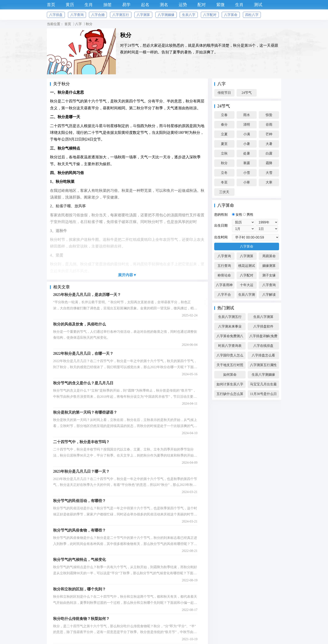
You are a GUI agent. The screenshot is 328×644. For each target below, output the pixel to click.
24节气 (247, 93)
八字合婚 (98, 15)
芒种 (269, 134)
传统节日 (224, 93)
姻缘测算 (269, 266)
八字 (78, 24)
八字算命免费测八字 (230, 337)
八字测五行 (121, 15)
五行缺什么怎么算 (230, 394)
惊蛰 (269, 115)
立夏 (224, 134)
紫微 (220, 5)
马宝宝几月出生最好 (263, 385)
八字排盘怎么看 (263, 355)
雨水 (247, 115)
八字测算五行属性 (263, 365)
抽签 (108, 5)
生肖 (89, 5)
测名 (164, 5)
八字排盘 (56, 15)
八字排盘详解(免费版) (263, 337)
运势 (183, 5)
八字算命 (231, 15)
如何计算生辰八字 (230, 384)
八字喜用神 (224, 285)
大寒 (269, 182)
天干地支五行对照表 (230, 366)
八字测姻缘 (166, 15)
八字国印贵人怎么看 (230, 356)
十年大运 (247, 285)
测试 (258, 5)
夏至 (224, 144)
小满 (247, 134)
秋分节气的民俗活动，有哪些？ (79, 501)
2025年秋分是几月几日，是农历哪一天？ (87, 295)
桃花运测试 (247, 266)
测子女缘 (269, 275)
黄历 (70, 5)
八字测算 (143, 15)
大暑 (269, 144)
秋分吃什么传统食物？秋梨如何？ (81, 619)
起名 (145, 5)
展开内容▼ (127, 275)
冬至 (224, 182)
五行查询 (224, 266)
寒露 (247, 163)
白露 (269, 153)
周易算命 (269, 256)
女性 (238, 215)
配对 (202, 5)
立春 (224, 115)
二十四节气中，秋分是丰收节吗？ (81, 442)
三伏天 (224, 192)
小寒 (247, 182)
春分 (224, 125)
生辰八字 (189, 15)
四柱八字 (252, 15)
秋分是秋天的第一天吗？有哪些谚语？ (85, 412)
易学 (126, 5)
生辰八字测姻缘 (263, 375)
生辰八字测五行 (230, 317)
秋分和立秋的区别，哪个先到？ (79, 589)
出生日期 (221, 225)
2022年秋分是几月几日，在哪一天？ (83, 354)
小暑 (247, 144)
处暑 (247, 153)
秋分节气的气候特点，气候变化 (79, 560)
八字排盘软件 (263, 326)
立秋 (224, 153)
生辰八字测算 (247, 296)
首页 (51, 5)
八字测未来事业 (230, 326)
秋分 (89, 24)
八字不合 (224, 295)
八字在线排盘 (263, 346)
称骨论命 (224, 275)
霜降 (269, 163)
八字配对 (210, 15)
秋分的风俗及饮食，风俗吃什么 (79, 324)
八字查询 (77, 15)
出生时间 (221, 237)
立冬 (224, 173)
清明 (247, 125)
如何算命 (230, 375)
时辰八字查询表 (230, 346)
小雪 (247, 173)
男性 (248, 215)
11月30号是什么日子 (263, 395)
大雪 (269, 173)
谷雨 (269, 125)
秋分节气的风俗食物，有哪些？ (79, 530)
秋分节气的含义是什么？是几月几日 (83, 383)
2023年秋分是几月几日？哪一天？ (81, 471)
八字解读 (269, 295)
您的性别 (221, 215)
